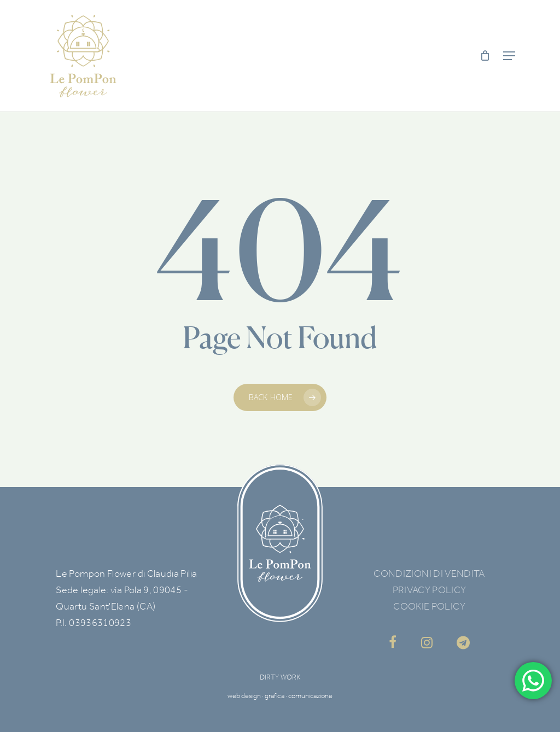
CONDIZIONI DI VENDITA (429, 573)
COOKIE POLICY (429, 606)
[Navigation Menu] (509, 56)
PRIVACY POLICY (430, 590)
